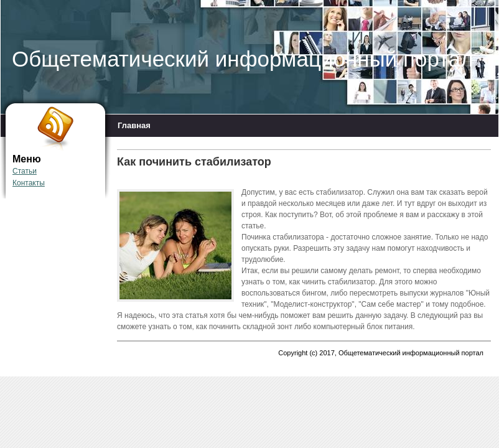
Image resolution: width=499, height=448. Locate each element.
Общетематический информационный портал (243, 59)
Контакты (29, 183)
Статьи (25, 171)
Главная (134, 125)
